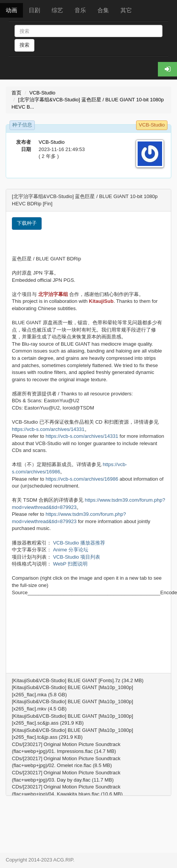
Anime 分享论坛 (71, 550)
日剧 (34, 10)
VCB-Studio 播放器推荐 (79, 543)
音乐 (80, 10)
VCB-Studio (42, 93)
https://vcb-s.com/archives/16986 (82, 479)
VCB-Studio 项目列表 (77, 557)
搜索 (24, 45)
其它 (126, 10)
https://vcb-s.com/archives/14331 (48, 429)
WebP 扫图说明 (71, 564)
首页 (16, 93)
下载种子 (27, 223)
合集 (103, 10)
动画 (11, 10)
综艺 (57, 10)
